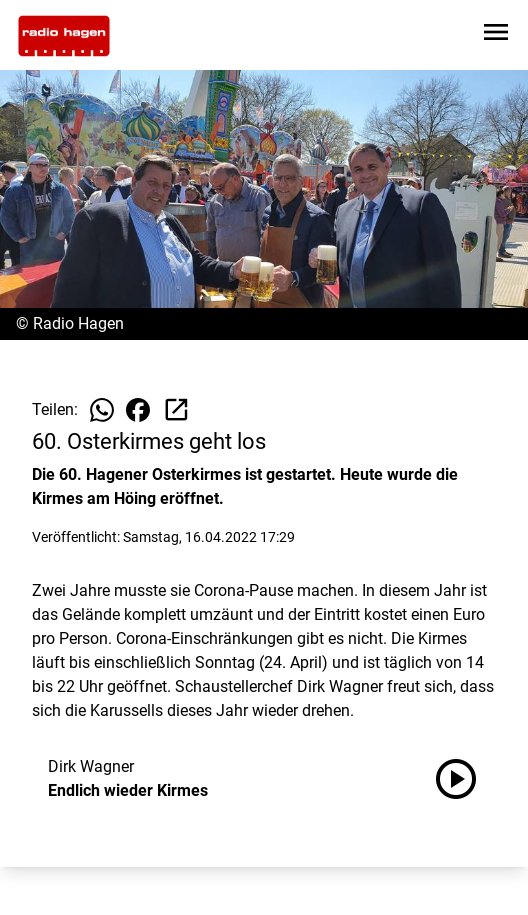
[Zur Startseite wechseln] (64, 36)
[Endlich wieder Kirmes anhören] (464, 779)
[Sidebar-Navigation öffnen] (496, 35)
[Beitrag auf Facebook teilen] (138, 410)
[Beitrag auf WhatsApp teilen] (102, 410)
